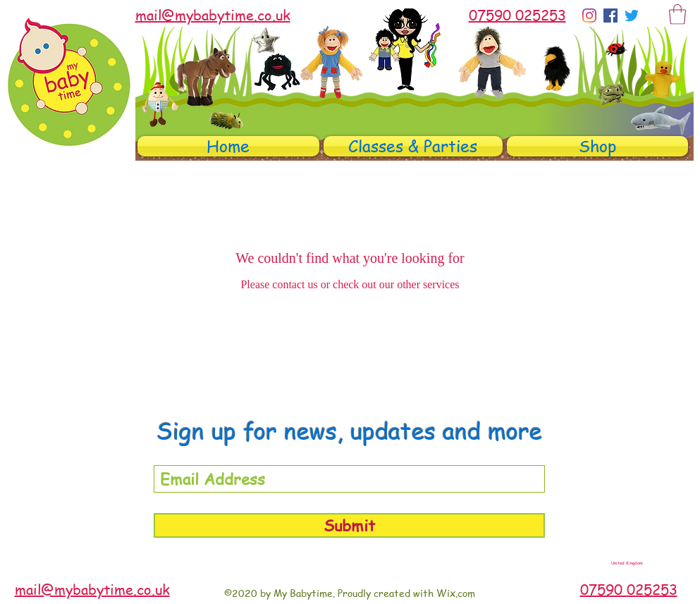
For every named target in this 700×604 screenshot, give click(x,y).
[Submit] (349, 525)
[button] (677, 14)
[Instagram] (589, 16)
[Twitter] (632, 16)
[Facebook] (610, 16)
